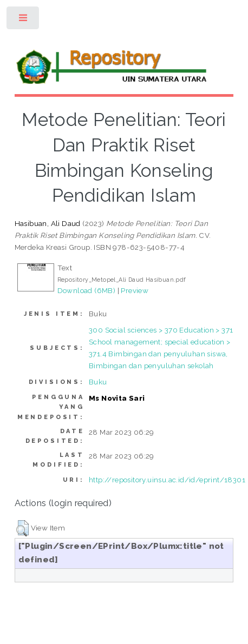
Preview (135, 290)
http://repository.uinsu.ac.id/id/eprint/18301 (167, 480)
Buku (98, 382)
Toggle (24, 20)
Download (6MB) (87, 290)
